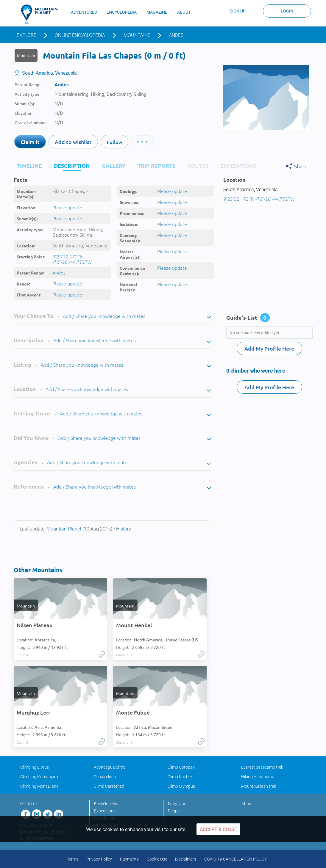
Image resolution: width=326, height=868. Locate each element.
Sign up (238, 11)
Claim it (30, 142)
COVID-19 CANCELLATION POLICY (235, 859)
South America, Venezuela (49, 73)
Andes (176, 35)
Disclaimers (186, 859)
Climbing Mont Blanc (39, 786)
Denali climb (105, 777)
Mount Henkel (134, 625)
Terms (73, 859)
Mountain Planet (64, 529)
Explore (26, 35)
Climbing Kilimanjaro (39, 777)
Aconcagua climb (110, 767)
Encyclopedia (106, 804)
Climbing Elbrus (35, 767)
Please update (67, 207)
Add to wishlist (73, 142)
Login (287, 11)
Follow (114, 142)
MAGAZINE (157, 12)
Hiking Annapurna (258, 777)
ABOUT (184, 12)
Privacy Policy (99, 859)
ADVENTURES (84, 12)
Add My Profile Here (269, 348)
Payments (129, 859)
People (174, 811)
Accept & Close (218, 829)
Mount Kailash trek (259, 786)
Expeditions (105, 811)
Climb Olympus (181, 786)
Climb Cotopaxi (182, 767)
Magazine (177, 804)
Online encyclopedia (80, 35)
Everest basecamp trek (262, 767)
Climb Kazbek (180, 777)
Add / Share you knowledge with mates (104, 316)
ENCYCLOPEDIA (122, 12)
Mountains (137, 35)
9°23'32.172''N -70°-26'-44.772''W (72, 259)
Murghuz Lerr (33, 712)
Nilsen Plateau (35, 625)
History (124, 529)
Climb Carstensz (109, 786)
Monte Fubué (133, 712)
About (247, 804)
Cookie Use (157, 859)
